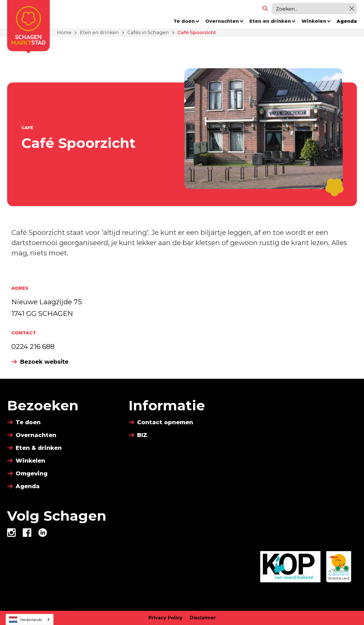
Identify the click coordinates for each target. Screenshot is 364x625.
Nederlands (25, 620)
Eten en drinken (99, 33)
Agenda (347, 21)
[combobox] (30, 619)
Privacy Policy (166, 618)
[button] (187, 21)
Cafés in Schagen (148, 33)
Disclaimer (203, 618)
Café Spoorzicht (197, 33)
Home (64, 33)
